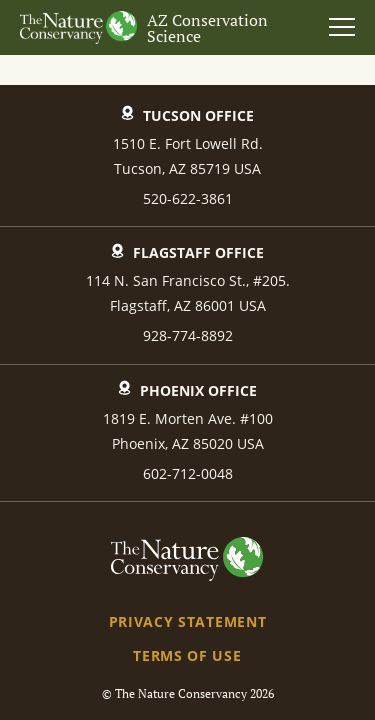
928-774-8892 (188, 335)
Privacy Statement (187, 621)
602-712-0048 (188, 473)
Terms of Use (187, 655)
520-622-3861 (188, 198)
